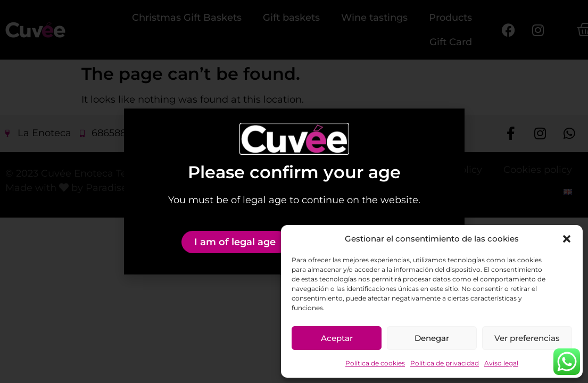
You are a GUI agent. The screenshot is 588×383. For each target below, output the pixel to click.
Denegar (432, 338)
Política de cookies (375, 363)
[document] (294, 191)
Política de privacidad (445, 363)
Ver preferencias (527, 338)
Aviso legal (501, 363)
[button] (567, 239)
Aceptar (337, 338)
